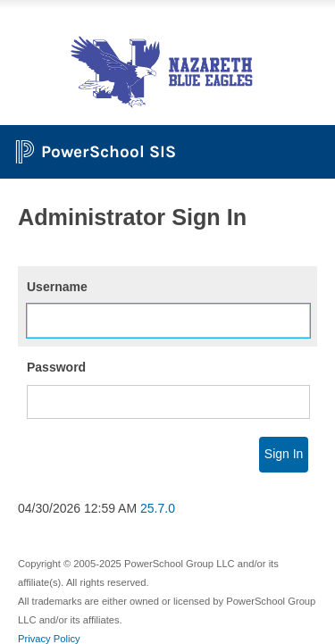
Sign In (284, 454)
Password (56, 367)
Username (57, 287)
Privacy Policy (49, 639)
